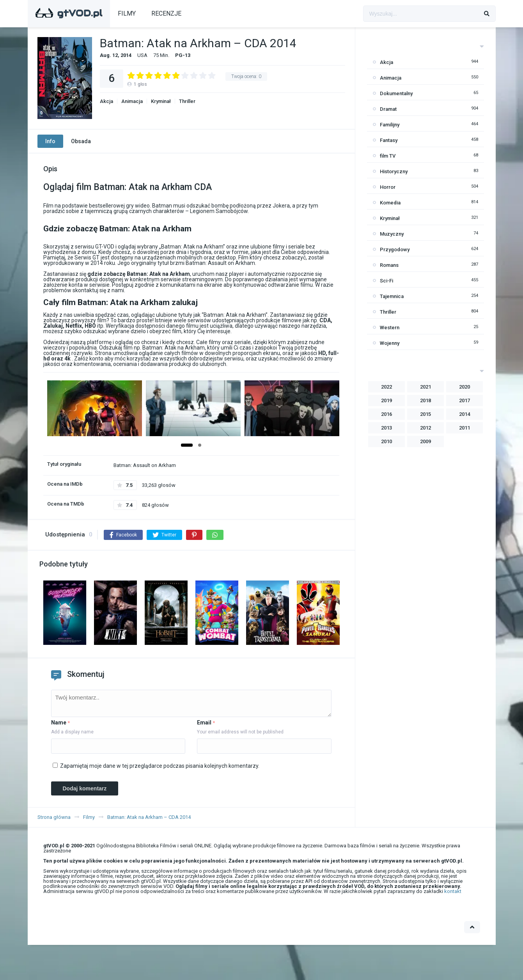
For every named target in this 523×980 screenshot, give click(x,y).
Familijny (390, 125)
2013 (386, 428)
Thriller (187, 101)
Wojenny (390, 343)
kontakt (453, 891)
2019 (386, 400)
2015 (425, 414)
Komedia (390, 203)
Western (390, 328)
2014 (464, 414)
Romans (389, 265)
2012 (425, 428)
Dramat (388, 109)
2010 (386, 441)
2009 (425, 441)
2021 (425, 387)
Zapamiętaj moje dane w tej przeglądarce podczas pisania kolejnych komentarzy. (160, 766)
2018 (425, 400)
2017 (464, 400)
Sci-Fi (386, 281)
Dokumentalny (396, 93)
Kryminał (161, 101)
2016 (386, 414)
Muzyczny (392, 234)
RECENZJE (166, 13)
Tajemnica (392, 296)
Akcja (106, 101)
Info (50, 141)
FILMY (127, 13)
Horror (388, 187)
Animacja (132, 101)
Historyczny (394, 171)
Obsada (81, 141)
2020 (464, 387)
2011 (464, 428)
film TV (388, 156)
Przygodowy (395, 249)
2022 (386, 387)
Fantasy (389, 140)
